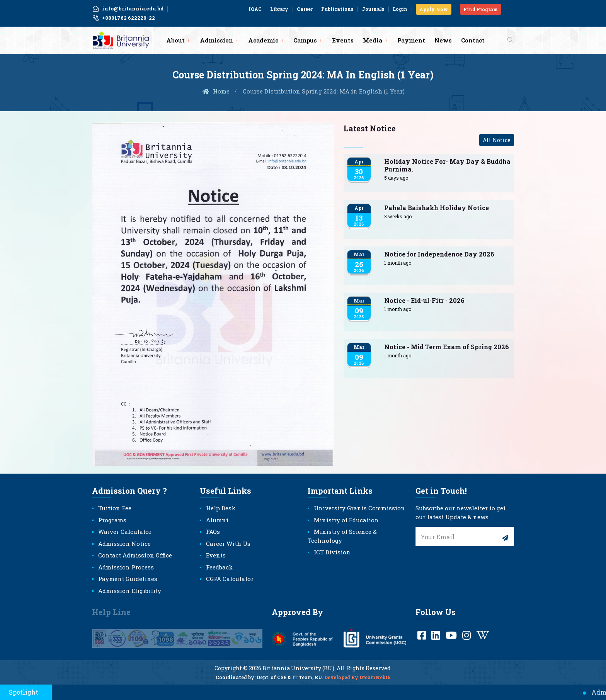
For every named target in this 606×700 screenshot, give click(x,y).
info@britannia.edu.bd (128, 8)
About (175, 40)
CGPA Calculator (230, 579)
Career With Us (228, 544)
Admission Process (126, 567)
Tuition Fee (115, 508)
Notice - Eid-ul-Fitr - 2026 (424, 300)
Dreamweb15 (375, 682)
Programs (112, 520)
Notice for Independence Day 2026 (439, 254)
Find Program (481, 9)
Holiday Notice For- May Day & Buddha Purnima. (447, 165)
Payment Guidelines (128, 579)
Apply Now (434, 9)
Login (400, 9)
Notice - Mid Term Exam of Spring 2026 (447, 347)
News (443, 40)
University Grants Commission (359, 508)
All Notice (497, 140)
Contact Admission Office (135, 555)
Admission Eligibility (130, 591)
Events (343, 40)
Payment (411, 40)
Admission (216, 40)
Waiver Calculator (125, 532)
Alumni (217, 520)
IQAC (255, 9)
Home (216, 91)
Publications (337, 9)
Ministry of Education (346, 520)
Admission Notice (124, 544)
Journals (373, 9)
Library (279, 9)
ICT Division (332, 552)
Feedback (219, 567)
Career (305, 9)
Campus (305, 40)
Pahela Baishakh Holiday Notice (437, 208)
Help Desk (221, 508)
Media (373, 40)
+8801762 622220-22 (123, 18)
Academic (263, 40)
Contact (473, 40)
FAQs (213, 532)
